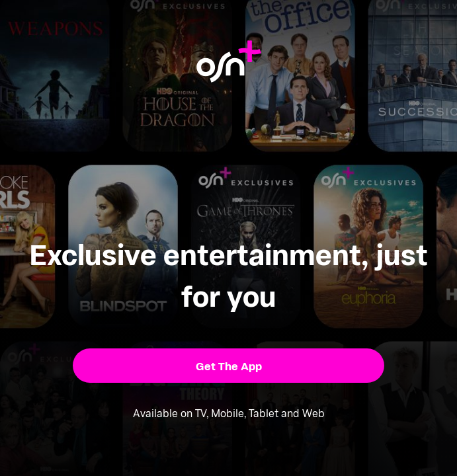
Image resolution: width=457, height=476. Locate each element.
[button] (228, 366)
